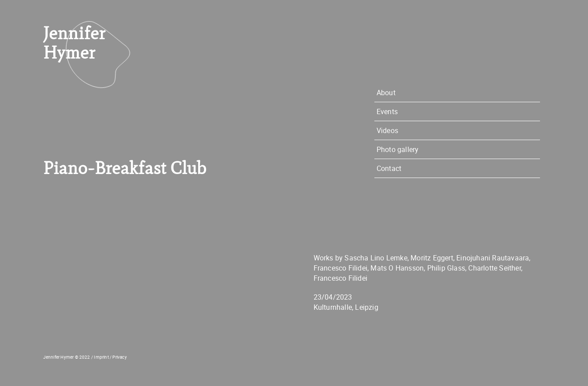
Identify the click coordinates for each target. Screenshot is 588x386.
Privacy (119, 357)
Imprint (101, 357)
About (386, 93)
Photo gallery (398, 149)
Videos (387, 130)
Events (387, 111)
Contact (389, 168)
